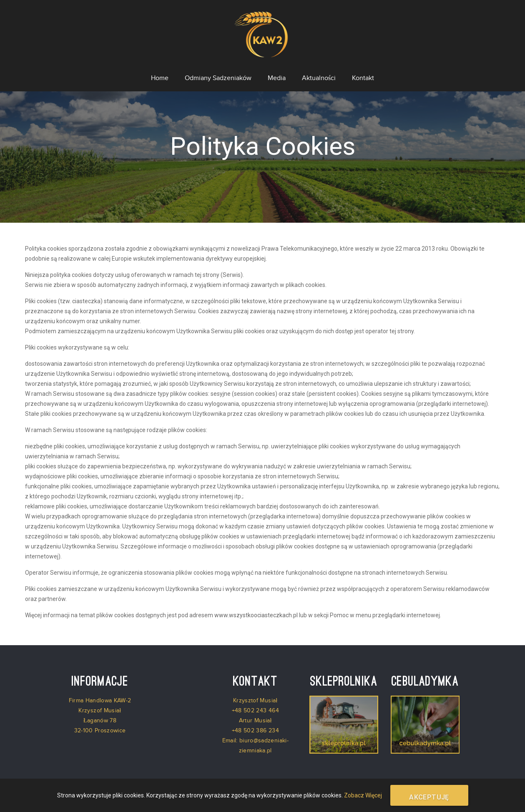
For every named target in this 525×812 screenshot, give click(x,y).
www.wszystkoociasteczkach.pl (256, 610)
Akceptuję (429, 797)
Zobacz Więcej (363, 795)
